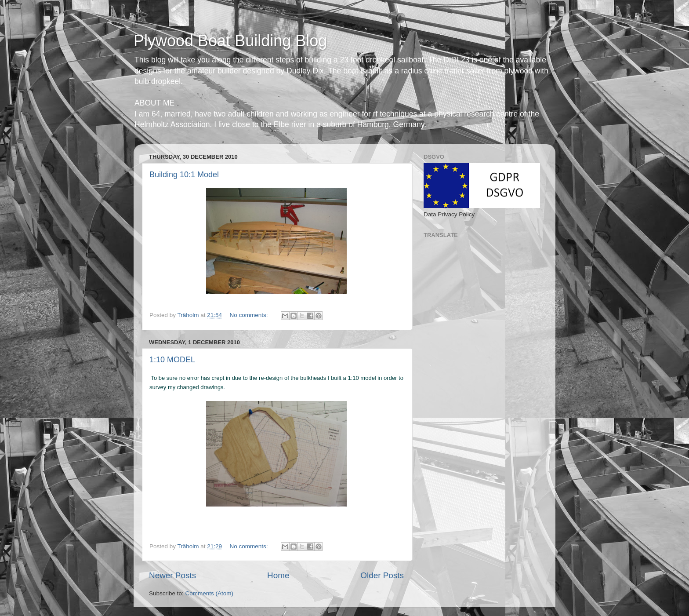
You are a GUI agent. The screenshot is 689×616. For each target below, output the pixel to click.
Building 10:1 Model (184, 175)
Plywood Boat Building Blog (230, 41)
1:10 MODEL (172, 360)
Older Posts (382, 575)
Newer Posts (172, 575)
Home (278, 575)
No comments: (249, 315)
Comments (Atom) (210, 593)
